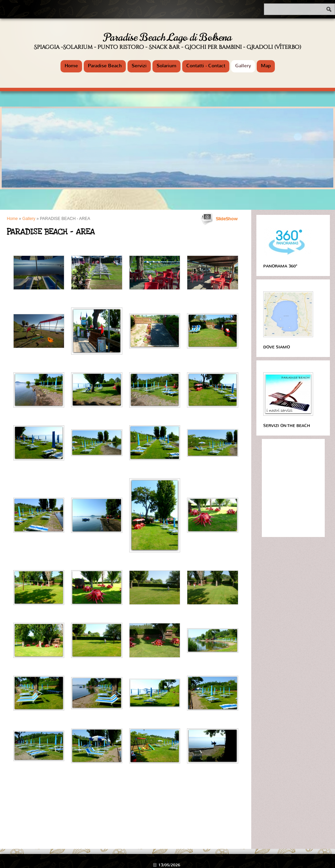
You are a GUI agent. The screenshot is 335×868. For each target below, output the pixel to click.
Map (266, 66)
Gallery (243, 66)
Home (71, 66)
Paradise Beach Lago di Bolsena (168, 37)
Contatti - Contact (206, 66)
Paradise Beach (105, 66)
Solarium (166, 66)
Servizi (139, 66)
